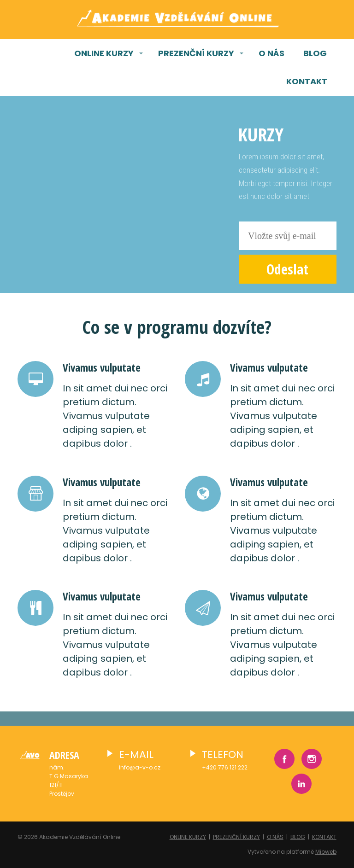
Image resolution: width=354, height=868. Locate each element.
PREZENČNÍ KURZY (196, 53)
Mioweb (326, 852)
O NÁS (271, 53)
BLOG (315, 53)
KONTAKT (307, 81)
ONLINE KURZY (104, 53)
